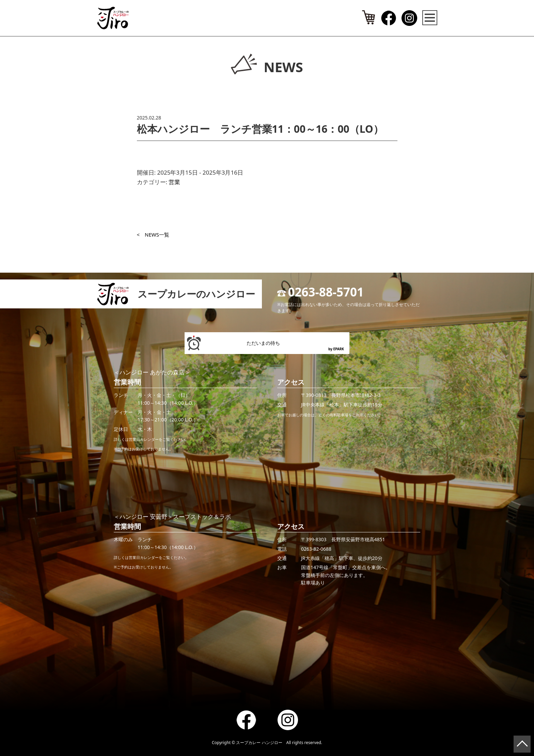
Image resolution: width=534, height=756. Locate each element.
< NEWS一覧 (153, 235)
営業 (174, 182)
